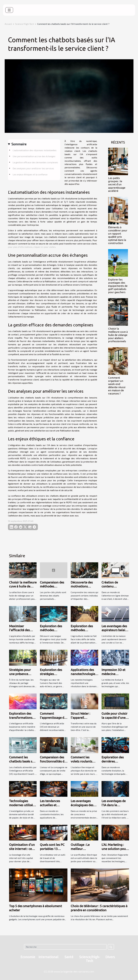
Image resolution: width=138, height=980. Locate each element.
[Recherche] (65, 947)
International (48, 957)
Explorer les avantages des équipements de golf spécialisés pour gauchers (118, 286)
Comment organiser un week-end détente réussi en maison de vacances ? (117, 386)
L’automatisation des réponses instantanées (35, 150)
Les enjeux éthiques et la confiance (30, 174)
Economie (28, 957)
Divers (110, 957)
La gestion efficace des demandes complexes (35, 162)
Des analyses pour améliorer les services (33, 168)
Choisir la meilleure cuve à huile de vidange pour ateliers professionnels (118, 335)
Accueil (8, 24)
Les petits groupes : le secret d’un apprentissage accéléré (117, 184)
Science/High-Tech (25, 24)
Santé (69, 957)
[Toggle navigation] (9, 10)
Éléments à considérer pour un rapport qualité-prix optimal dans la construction (118, 235)
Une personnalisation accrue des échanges (34, 156)
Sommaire (19, 144)
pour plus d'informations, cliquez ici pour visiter (32, 247)
